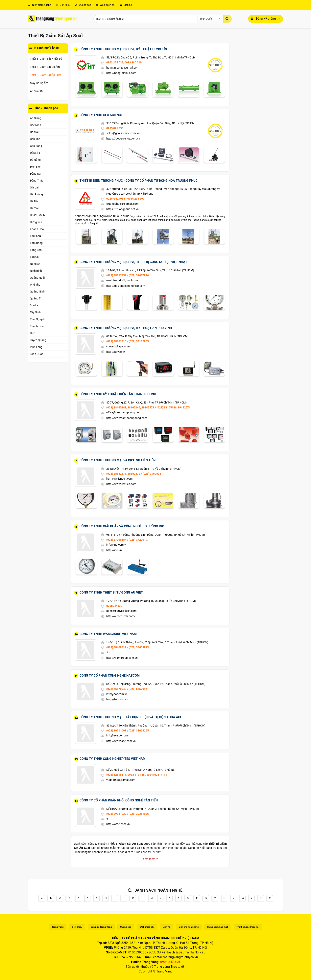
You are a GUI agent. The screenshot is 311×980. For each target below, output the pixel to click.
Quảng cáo (83, 5)
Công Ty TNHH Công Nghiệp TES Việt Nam (113, 759)
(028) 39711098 (116, 730)
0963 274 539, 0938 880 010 (124, 62)
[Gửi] (227, 19)
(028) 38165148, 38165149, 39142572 (130, 407)
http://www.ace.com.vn (121, 741)
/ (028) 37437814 (138, 275)
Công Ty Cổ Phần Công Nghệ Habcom (110, 675)
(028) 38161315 (116, 341)
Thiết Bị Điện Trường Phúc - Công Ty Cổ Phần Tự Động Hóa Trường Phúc (139, 181)
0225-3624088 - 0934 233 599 (125, 199)
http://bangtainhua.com (121, 73)
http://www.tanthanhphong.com (127, 418)
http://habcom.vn (117, 699)
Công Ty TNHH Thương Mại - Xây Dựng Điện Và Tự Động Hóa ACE (131, 717)
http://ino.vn (114, 550)
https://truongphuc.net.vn (122, 209)
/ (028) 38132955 (138, 341)
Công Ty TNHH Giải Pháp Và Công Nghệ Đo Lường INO (122, 526)
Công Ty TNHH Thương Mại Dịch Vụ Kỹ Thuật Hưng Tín (123, 49)
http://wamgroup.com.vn (122, 658)
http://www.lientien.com (121, 484)
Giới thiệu (63, 5)
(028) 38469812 (116, 647)
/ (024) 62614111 (156, 775)
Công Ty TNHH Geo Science (101, 115)
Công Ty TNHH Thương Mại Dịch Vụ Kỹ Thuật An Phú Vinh (126, 328)
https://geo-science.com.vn (123, 139)
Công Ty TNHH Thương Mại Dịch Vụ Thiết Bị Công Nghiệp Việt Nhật (133, 262)
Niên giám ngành (39, 5)
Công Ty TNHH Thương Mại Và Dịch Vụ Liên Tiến (118, 460)
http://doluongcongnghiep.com (126, 286)
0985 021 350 (115, 128)
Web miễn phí (105, 5)
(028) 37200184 (116, 540)
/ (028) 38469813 (138, 647)
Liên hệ (126, 5)
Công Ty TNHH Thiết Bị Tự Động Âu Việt (111, 592)
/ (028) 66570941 (138, 689)
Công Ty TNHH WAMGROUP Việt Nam (108, 634)
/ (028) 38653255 (138, 730)
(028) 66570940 (116, 689)
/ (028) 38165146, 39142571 (173, 407)
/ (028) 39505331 (152, 474)
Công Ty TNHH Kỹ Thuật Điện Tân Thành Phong (118, 394)
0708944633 (114, 606)
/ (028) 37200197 (138, 540)
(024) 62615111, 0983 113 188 (125, 775)
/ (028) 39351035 (138, 814)
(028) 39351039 (116, 814)
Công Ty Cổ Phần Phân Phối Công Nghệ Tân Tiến (119, 800)
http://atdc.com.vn (118, 824)
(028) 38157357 (116, 275)
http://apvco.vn (116, 352)
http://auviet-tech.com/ (121, 616)
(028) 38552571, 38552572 (123, 474)
